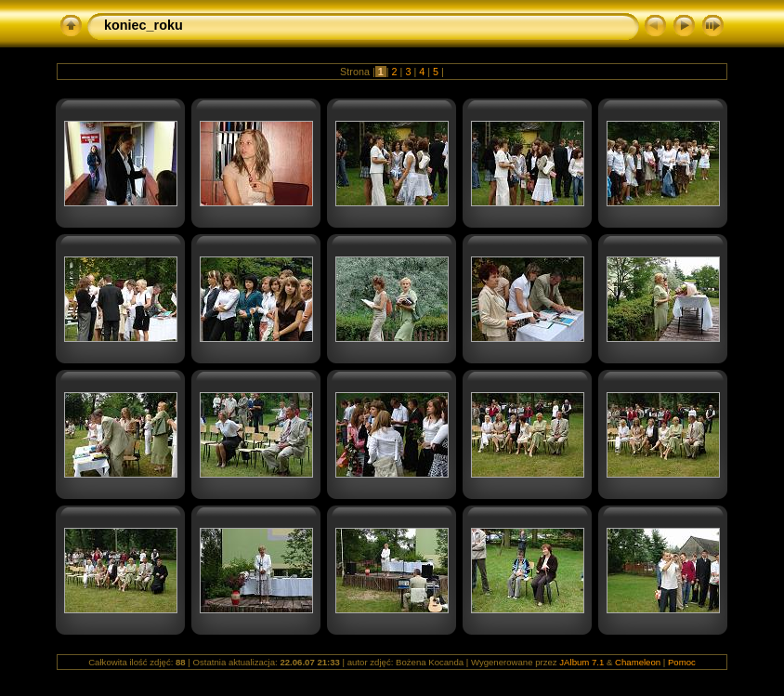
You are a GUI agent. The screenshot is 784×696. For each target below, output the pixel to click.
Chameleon (638, 662)
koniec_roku (144, 25)
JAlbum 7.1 (581, 662)
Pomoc (682, 662)
